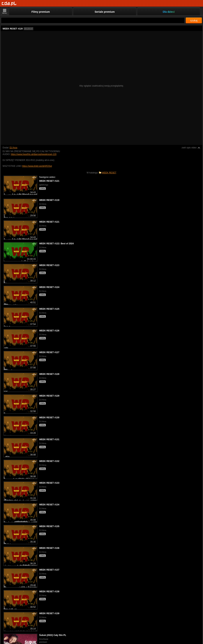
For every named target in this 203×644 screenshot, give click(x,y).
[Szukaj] (93, 20)
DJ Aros (13, 148)
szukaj (194, 20)
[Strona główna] (9, 4)
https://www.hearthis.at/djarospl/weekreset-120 (34, 154)
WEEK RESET (109, 173)
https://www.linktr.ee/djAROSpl (37, 166)
